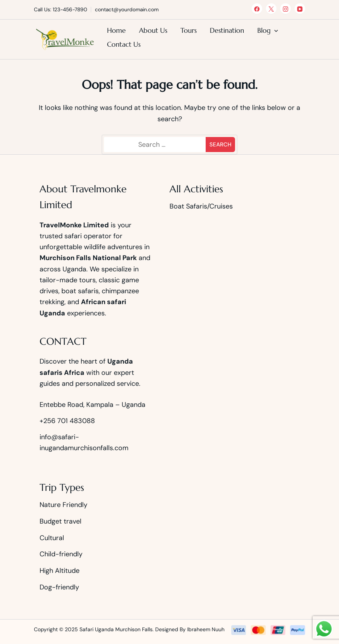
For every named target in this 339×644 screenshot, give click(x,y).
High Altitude (60, 571)
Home (116, 30)
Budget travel (60, 521)
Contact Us (124, 44)
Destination (227, 30)
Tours (189, 30)
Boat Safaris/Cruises (201, 206)
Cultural (52, 538)
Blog (264, 30)
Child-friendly (61, 554)
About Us (153, 30)
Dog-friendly (59, 587)
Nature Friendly (63, 505)
